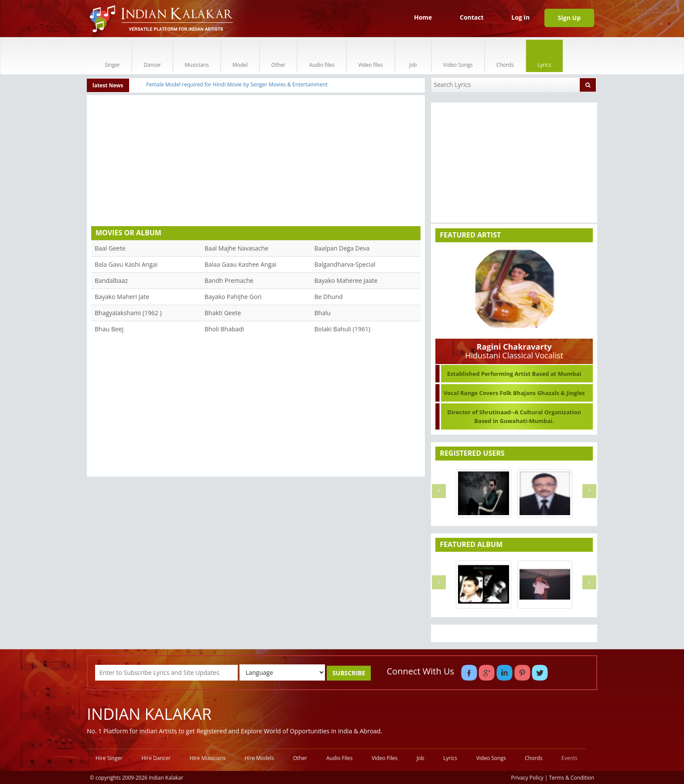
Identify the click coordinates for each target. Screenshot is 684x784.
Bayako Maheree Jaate (346, 280)
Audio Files (339, 758)
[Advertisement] (256, 163)
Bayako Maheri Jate (122, 297)
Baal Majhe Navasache (236, 248)
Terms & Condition (572, 777)
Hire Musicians (208, 758)
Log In (520, 17)
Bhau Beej (109, 329)
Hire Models (259, 758)
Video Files (385, 758)
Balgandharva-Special (345, 264)
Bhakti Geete (223, 313)
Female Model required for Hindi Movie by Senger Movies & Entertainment (237, 84)
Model (240, 56)
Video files (371, 56)
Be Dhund (329, 297)
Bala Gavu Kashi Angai (126, 264)
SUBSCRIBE (349, 673)
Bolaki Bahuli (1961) (342, 329)
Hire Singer (109, 758)
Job (413, 56)
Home (423, 17)
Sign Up (569, 18)
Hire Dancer (156, 758)
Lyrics (544, 56)
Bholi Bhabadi (224, 329)
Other (279, 56)
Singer (112, 56)
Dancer (152, 56)
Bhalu (323, 313)
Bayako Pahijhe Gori (233, 297)
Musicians (197, 56)
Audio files (321, 56)
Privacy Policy (527, 777)
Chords (505, 56)
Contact (472, 17)
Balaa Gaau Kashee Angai (241, 264)
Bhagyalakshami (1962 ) (128, 313)
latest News (108, 85)
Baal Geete (110, 248)
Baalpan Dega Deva (342, 248)
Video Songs (458, 56)
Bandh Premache (229, 280)
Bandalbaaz (111, 280)
